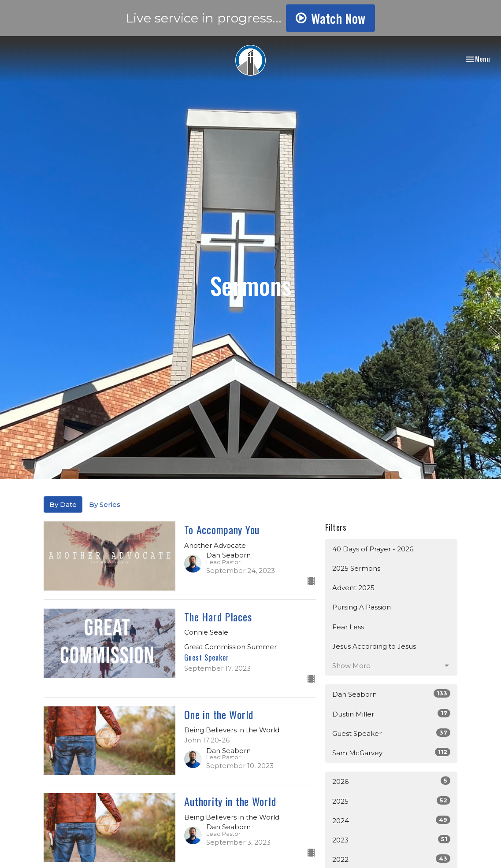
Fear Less (348, 627)
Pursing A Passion (362, 607)
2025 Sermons (356, 568)
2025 (391, 801)
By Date (63, 504)
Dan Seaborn (391, 694)
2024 (391, 820)
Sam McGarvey (391, 752)
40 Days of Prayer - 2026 (373, 549)
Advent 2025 (353, 588)
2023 (391, 840)
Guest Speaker (391, 733)
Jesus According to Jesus (374, 646)
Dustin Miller (391, 714)
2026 (391, 781)
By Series (105, 504)
